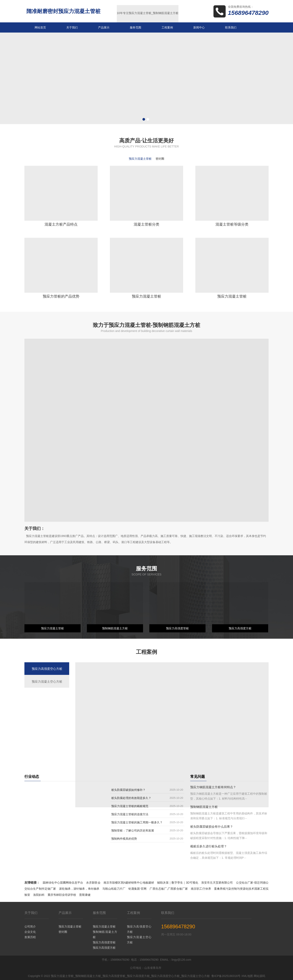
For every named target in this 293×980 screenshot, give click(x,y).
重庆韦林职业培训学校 (62, 895)
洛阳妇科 (39, 895)
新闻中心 (199, 27)
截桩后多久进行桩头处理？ (209, 846)
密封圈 (63, 932)
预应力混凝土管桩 (146, 296)
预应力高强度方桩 (240, 628)
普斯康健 (85, 895)
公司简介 (30, 927)
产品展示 (104, 27)
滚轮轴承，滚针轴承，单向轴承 (79, 889)
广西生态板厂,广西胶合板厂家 (169, 889)
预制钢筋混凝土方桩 (115, 628)
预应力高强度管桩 (177, 628)
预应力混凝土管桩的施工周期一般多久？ (137, 822)
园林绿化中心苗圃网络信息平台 (63, 883)
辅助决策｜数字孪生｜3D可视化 (178, 883)
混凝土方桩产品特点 (61, 224)
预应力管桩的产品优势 (61, 296)
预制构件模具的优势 (124, 839)
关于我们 (72, 27)
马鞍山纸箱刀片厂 (114, 889)
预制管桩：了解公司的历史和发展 (133, 830)
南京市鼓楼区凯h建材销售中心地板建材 (129, 883)
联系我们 (231, 27)
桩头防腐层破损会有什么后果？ (212, 827)
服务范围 (136, 27)
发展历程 (30, 937)
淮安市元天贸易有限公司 (217, 883)
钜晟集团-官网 (138, 889)
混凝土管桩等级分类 (232, 224)
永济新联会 (93, 883)
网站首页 (40, 27)
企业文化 (30, 932)
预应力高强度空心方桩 (139, 929)
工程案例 (167, 27)
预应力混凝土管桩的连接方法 (130, 814)
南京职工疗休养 (201, 889)
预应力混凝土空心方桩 (139, 940)
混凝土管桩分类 (146, 224)
